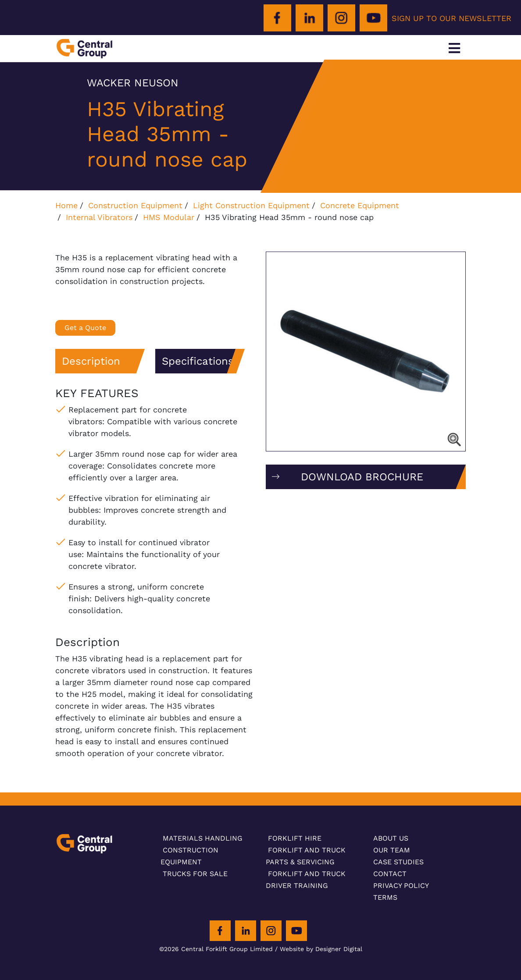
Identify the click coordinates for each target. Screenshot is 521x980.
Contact (390, 874)
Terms (385, 897)
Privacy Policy (401, 886)
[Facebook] (277, 18)
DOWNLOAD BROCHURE (362, 477)
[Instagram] (341, 18)
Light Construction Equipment (251, 205)
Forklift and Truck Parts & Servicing (306, 856)
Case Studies (398, 862)
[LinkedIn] (309, 18)
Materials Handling (203, 838)
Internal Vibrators (99, 217)
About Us (391, 838)
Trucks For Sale (195, 874)
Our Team (392, 850)
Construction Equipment (135, 205)
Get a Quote (85, 328)
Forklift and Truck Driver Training (306, 880)
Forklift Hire (295, 838)
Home (66, 205)
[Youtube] (373, 18)
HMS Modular (169, 217)
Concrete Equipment (360, 205)
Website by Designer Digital (321, 949)
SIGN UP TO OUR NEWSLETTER (451, 18)
